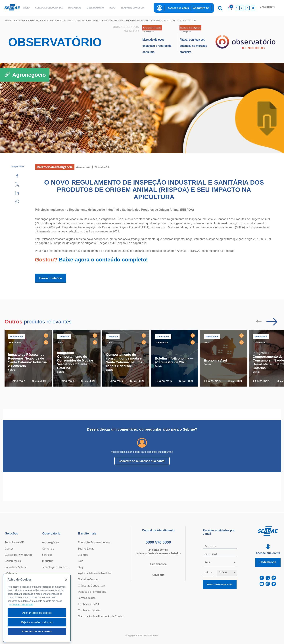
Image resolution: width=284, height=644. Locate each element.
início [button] (26, 8)
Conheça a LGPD (88, 604)
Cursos (9, 548)
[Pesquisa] (220, 8)
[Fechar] (66, 580)
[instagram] (268, 584)
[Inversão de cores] (253, 8)
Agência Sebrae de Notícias (95, 573)
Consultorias (13, 561)
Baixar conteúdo (51, 278)
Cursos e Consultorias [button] (49, 8)
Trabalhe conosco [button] (132, 8)
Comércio (48, 548)
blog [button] (112, 8)
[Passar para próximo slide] (272, 322)
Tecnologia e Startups (55, 567)
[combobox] (220, 563)
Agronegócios (51, 542)
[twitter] (268, 578)
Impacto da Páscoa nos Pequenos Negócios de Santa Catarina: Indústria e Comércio (27, 360)
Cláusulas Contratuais (92, 585)
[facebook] (262, 578)
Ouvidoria (158, 575)
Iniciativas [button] (75, 8)
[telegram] (274, 584)
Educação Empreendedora (94, 542)
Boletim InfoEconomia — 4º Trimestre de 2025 (174, 360)
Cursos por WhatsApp (19, 555)
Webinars (11, 573)
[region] (37, 608)
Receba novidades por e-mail (220, 584)
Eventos (83, 555)
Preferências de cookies (37, 631)
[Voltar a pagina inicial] (12, 8)
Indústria (48, 561)
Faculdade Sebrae (16, 567)
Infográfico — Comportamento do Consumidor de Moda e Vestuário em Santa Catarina (75, 360)
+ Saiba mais (17, 381)
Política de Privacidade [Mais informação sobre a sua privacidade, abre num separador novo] (21, 605)
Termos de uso (87, 598)
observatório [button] (95, 8)
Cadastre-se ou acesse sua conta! (142, 461)
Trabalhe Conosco (89, 579)
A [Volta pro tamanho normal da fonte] (247, 8)
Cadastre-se (201, 8)
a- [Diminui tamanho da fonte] (242, 8)
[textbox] (221, 562)
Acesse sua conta (178, 8)
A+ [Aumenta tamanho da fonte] (237, 8)
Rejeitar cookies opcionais (37, 622)
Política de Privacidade (92, 592)
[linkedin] (274, 578)
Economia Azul (215, 360)
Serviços (47, 555)
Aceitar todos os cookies (37, 613)
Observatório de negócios (30, 21)
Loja (81, 561)
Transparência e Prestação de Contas (101, 616)
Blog (81, 567)
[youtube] (262, 584)
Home (8, 21)
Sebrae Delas (86, 548)
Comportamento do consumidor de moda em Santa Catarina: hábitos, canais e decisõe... (125, 360)
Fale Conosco (158, 564)
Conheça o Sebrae (89, 610)
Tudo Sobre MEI (15, 542)
